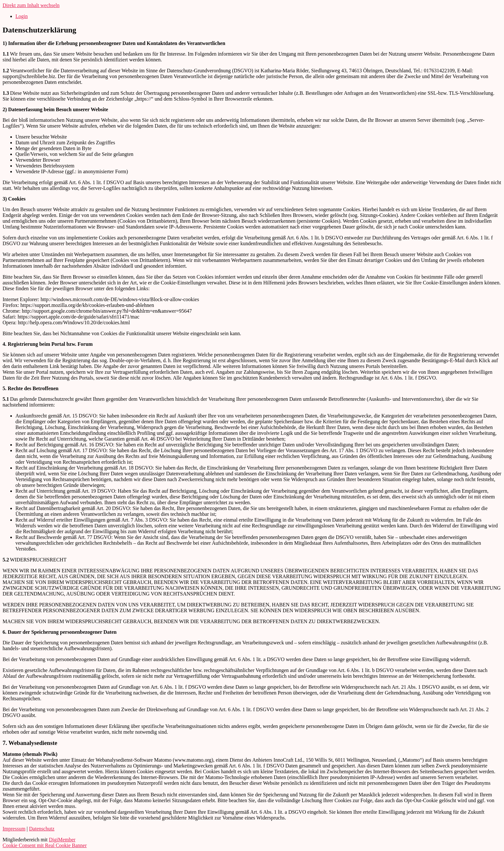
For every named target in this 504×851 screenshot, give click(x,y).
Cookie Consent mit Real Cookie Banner (45, 845)
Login (22, 16)
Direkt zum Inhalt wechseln (31, 5)
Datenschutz (42, 829)
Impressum (14, 829)
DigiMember (62, 840)
